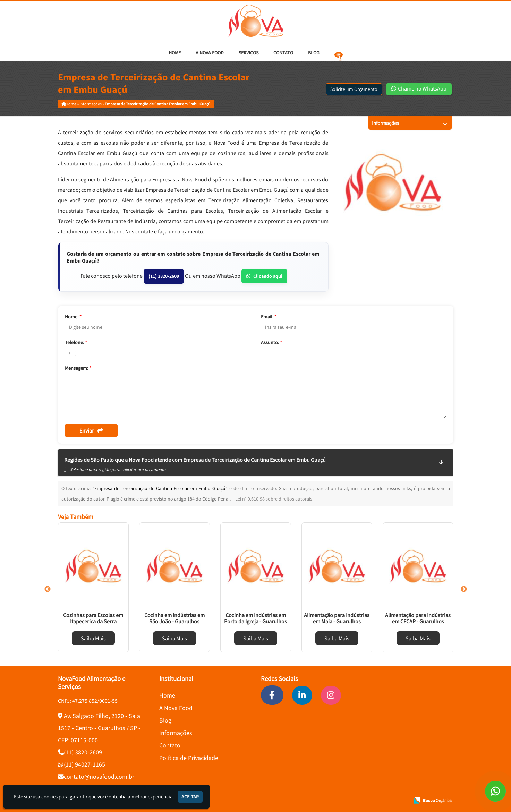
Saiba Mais (93, 638)
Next (464, 589)
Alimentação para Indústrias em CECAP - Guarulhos (418, 618)
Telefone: (76, 342)
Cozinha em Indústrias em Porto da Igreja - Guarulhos (255, 618)
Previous (48, 589)
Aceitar (190, 797)
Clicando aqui (264, 276)
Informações (176, 733)
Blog (314, 53)
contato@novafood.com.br (99, 776)
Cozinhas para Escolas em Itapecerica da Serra (93, 618)
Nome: (73, 317)
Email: (269, 317)
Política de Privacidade (189, 758)
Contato (283, 53)
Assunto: (271, 342)
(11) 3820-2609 (164, 276)
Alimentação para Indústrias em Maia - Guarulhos (337, 618)
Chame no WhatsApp (419, 88)
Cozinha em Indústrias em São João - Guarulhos (174, 618)
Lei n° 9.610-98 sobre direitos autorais (274, 499)
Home (175, 53)
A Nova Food (210, 53)
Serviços (249, 53)
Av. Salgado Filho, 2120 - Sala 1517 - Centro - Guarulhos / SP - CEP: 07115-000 (99, 728)
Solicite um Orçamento (354, 89)
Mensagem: (78, 368)
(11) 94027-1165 (84, 764)
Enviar (91, 430)
